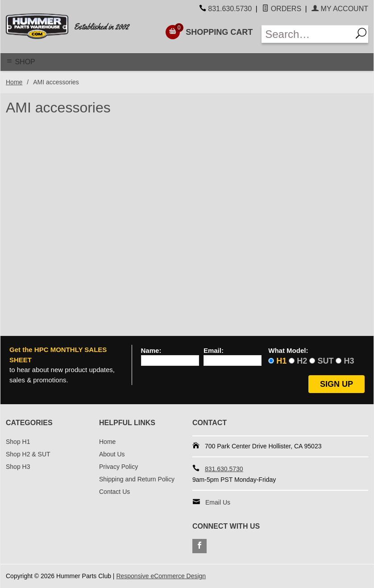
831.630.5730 (230, 9)
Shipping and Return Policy (137, 479)
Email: (214, 351)
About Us (112, 454)
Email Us (218, 502)
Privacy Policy (118, 467)
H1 (281, 361)
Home (14, 82)
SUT (325, 361)
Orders (282, 9)
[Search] (360, 34)
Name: (151, 351)
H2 (302, 361)
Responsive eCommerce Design (161, 576)
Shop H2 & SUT (28, 454)
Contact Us (114, 492)
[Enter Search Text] (307, 34)
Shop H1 (18, 442)
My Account (340, 9)
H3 (349, 361)
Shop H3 (18, 467)
